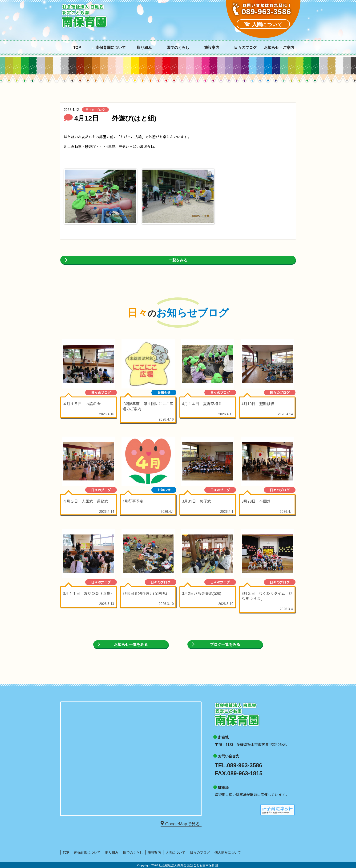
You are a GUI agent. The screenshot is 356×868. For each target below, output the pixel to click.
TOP (77, 48)
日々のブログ (245, 48)
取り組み (144, 48)
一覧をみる (178, 260)
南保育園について (111, 48)
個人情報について (228, 852)
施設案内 (212, 48)
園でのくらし (178, 48)
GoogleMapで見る (182, 824)
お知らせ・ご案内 (279, 48)
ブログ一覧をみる (225, 645)
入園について (175, 852)
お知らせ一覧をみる (131, 645)
